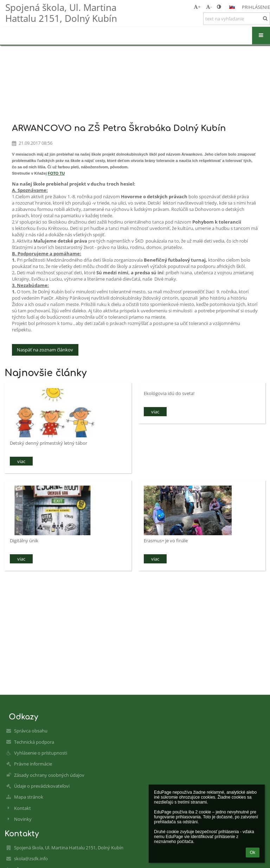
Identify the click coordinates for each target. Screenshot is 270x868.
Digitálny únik (24, 541)
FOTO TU (56, 173)
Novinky (23, 819)
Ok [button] (253, 853)
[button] (232, 7)
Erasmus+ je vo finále (166, 541)
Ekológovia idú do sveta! (169, 393)
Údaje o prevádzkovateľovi (42, 786)
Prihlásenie (256, 7)
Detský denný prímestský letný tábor (49, 443)
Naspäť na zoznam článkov (45, 350)
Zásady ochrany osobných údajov (49, 775)
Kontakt (22, 808)
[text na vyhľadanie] (237, 19)
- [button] (209, 7)
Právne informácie (33, 764)
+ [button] (197, 7)
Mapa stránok (29, 797)
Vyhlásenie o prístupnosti (41, 753)
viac (21, 461)
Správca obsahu (31, 731)
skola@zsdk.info (31, 858)
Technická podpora (34, 742)
